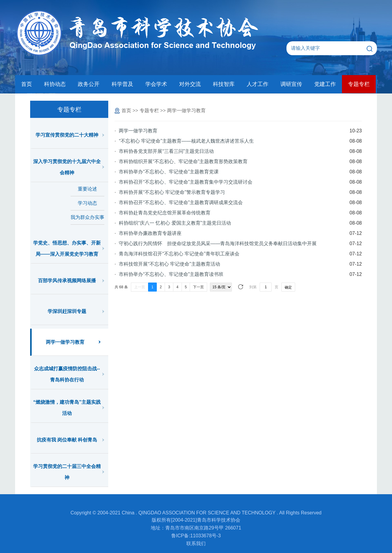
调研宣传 (291, 84)
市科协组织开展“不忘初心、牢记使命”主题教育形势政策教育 (183, 161)
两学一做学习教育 (65, 342)
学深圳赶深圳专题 (67, 311)
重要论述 (87, 189)
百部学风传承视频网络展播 (67, 281)
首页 (27, 84)
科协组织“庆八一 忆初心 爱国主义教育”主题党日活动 (175, 223)
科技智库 (224, 84)
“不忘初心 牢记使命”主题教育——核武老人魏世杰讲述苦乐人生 (186, 141)
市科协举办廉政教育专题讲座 (150, 233)
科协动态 (55, 84)
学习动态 (87, 203)
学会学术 (156, 84)
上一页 (140, 287)
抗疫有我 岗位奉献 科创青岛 (67, 440)
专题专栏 (359, 84)
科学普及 (122, 84)
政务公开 (89, 84)
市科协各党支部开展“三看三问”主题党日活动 (166, 151)
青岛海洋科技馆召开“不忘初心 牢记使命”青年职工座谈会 (179, 254)
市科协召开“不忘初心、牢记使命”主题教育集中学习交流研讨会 (186, 182)
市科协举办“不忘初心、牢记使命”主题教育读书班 (171, 274)
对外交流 (190, 84)
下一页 (198, 287)
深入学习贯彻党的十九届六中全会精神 (67, 167)
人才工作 (258, 84)
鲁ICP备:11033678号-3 (196, 536)
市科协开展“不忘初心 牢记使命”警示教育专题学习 (172, 192)
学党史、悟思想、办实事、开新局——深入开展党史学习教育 (67, 248)
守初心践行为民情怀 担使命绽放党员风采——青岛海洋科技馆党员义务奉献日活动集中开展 (218, 243)
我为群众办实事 (87, 217)
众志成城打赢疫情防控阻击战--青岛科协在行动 (67, 374)
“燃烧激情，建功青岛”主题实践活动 (67, 408)
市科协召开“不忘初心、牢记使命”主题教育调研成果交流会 (181, 202)
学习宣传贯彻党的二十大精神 (67, 135)
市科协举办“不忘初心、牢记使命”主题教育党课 (169, 172)
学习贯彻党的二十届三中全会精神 (67, 472)
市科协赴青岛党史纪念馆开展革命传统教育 (165, 213)
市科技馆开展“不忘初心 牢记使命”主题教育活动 (169, 264)
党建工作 (325, 84)
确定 (288, 287)
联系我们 (196, 544)
